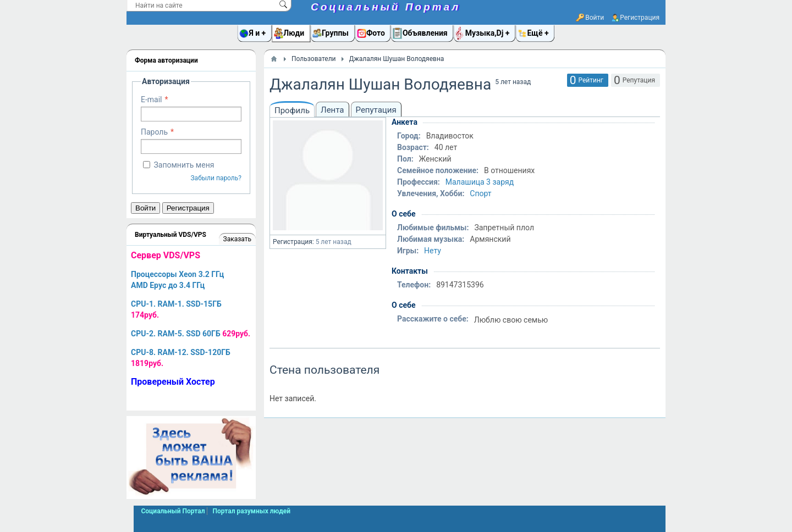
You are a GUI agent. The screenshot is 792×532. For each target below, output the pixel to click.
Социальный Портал (386, 7)
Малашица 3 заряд (480, 182)
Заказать (237, 239)
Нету (433, 251)
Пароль (154, 132)
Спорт (480, 193)
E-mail (152, 99)
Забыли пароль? (216, 178)
